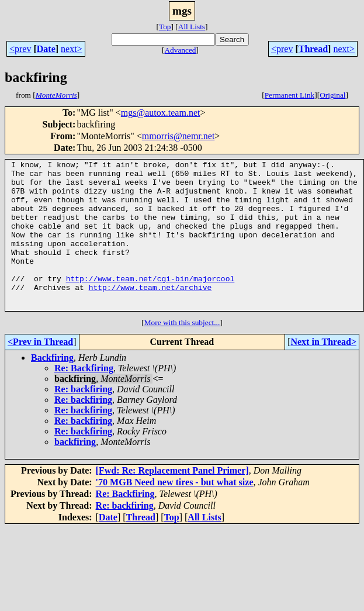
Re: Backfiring (84, 398)
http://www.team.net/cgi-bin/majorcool (150, 303)
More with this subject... (182, 352)
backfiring (75, 472)
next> (72, 49)
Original (332, 95)
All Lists (192, 27)
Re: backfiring (83, 419)
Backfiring (52, 387)
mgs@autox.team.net (161, 113)
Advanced (180, 50)
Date (46, 49)
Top (165, 27)
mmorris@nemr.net (178, 136)
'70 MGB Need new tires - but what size (175, 512)
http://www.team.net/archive (150, 313)
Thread (313, 49)
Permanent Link (290, 95)
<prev (20, 49)
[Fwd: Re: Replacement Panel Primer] (172, 500)
